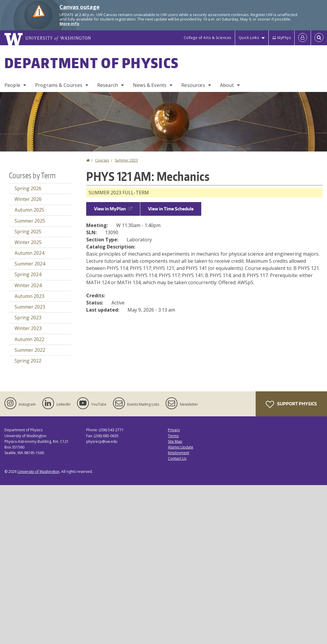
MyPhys (282, 38)
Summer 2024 (30, 264)
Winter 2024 (28, 285)
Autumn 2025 (29, 210)
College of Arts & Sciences (207, 38)
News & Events (150, 85)
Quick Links (249, 38)
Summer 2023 (126, 160)
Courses (102, 160)
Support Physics (291, 404)
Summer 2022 (30, 350)
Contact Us (177, 458)
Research (108, 85)
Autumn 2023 (29, 296)
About (227, 85)
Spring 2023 (28, 318)
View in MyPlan (113, 209)
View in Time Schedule (171, 209)
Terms (173, 436)
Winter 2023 (28, 328)
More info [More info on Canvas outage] (69, 24)
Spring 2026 (28, 188)
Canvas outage (80, 7)
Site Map (175, 441)
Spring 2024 (28, 274)
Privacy (174, 430)
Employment (179, 453)
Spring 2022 (28, 361)
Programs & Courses (59, 85)
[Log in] (303, 38)
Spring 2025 (28, 232)
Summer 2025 (30, 221)
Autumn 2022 (29, 339)
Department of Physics (92, 63)
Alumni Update (181, 447)
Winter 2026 (28, 199)
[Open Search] (319, 38)
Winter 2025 (28, 242)
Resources (193, 85)
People (12, 85)
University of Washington (38, 472)
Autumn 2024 (29, 253)
